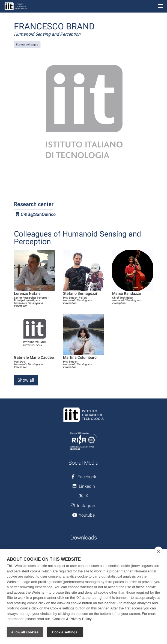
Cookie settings (65, 632)
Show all (26, 380)
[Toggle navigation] (160, 6)
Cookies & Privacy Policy (72, 619)
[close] (158, 551)
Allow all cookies (25, 632)
